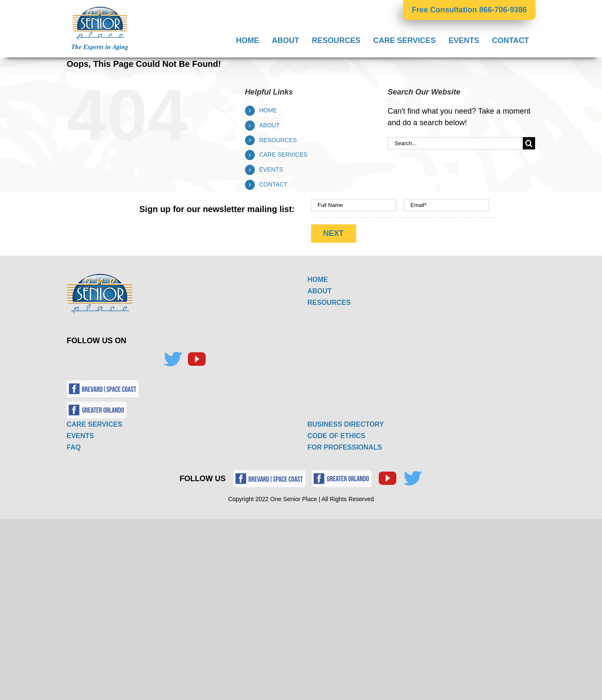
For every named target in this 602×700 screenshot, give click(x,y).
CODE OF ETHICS (337, 436)
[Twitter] (173, 359)
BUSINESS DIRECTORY (346, 424)
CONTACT (273, 184)
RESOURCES (278, 140)
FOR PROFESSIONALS (345, 447)
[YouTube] (196, 359)
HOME (268, 110)
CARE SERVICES (283, 155)
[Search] (529, 143)
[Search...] (455, 143)
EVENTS (271, 169)
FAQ (74, 447)
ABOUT (269, 125)
